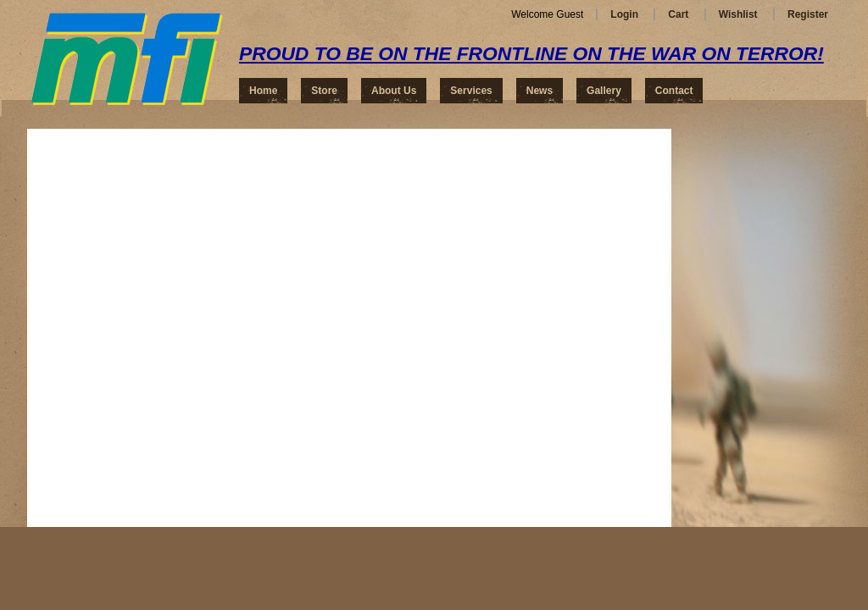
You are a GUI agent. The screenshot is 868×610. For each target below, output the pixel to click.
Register (808, 14)
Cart (678, 14)
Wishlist (738, 14)
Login (624, 14)
